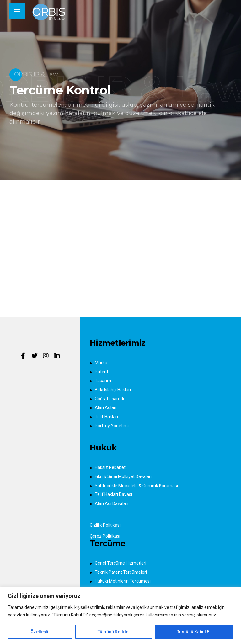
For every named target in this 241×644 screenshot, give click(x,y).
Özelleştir (40, 632)
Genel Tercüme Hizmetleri (120, 563)
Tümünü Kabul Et (194, 632)
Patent (102, 372)
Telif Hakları (106, 417)
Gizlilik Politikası (105, 525)
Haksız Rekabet (110, 467)
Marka (101, 363)
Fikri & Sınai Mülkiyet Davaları (123, 476)
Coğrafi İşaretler (111, 399)
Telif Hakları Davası (113, 494)
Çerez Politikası (105, 536)
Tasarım (103, 381)
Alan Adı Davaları (112, 503)
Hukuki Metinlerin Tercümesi (123, 581)
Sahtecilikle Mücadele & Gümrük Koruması (136, 486)
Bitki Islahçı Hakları (113, 390)
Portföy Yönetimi (112, 426)
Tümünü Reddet (114, 632)
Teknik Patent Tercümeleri (121, 572)
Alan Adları (106, 407)
